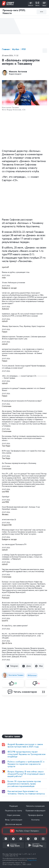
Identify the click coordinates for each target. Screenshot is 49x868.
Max (41, 666)
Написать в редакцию (35, 806)
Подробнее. (32, 860)
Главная (6, 49)
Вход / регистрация (14, 820)
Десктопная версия (14, 824)
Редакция (14, 806)
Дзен (29, 666)
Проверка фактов (36, 815)
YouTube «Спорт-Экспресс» (24, 831)
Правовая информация (35, 811)
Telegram (14, 666)
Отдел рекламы (14, 815)
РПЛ (24, 49)
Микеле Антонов (18, 72)
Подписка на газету (14, 811)
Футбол (16, 49)
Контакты (35, 820)
